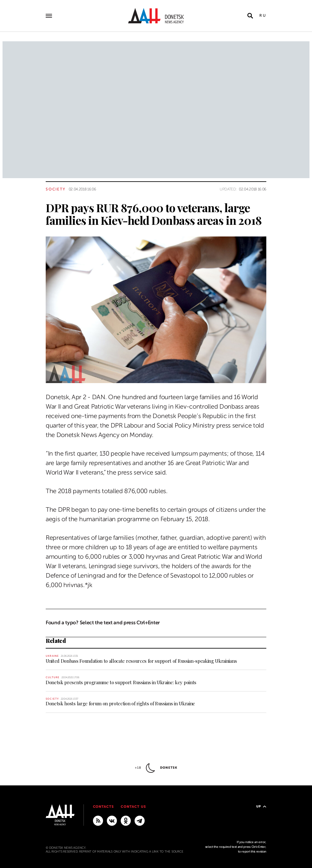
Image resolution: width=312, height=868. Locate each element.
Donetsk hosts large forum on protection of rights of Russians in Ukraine (120, 703)
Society (56, 189)
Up (261, 806)
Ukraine (52, 656)
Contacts (104, 807)
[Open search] (250, 16)
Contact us (133, 807)
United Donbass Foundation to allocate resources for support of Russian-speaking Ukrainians (141, 661)
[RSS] (98, 820)
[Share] (35, 369)
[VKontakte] (112, 820)
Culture (53, 677)
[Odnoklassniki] (126, 820)
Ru (263, 15)
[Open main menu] (49, 16)
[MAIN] (140, 820)
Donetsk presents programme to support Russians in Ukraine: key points (121, 682)
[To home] (156, 16)
